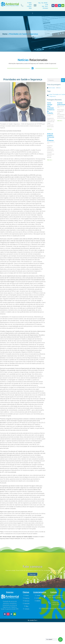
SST (38, 124)
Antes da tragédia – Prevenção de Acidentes (51, 137)
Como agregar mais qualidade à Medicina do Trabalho (51, 108)
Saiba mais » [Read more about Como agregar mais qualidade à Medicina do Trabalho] (50, 129)
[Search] (63, 80)
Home (5, 34)
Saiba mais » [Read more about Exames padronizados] (60, 121)
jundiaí (50, 94)
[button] (32, 13)
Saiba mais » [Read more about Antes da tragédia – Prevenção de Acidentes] (50, 160)
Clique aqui (32, 574)
